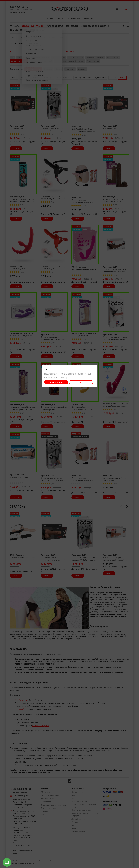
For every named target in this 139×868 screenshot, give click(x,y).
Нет (81, 382)
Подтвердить (56, 382)
